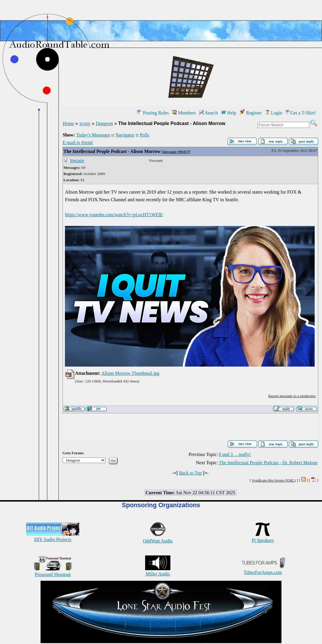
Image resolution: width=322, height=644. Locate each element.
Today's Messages (93, 135)
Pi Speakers (263, 538)
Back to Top (190, 473)
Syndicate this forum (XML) (274, 480)
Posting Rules (153, 113)
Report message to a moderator (292, 396)
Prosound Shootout (53, 572)
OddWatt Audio (158, 538)
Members (184, 113)
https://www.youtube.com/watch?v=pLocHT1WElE (114, 215)
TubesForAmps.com (263, 570)
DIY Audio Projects (53, 537)
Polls (145, 135)
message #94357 (176, 152)
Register (251, 113)
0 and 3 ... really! (235, 454)
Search (209, 113)
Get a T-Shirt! (301, 113)
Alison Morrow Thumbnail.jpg (130, 373)
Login (274, 113)
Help (229, 113)
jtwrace (77, 160)
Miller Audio (158, 571)
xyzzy (85, 123)
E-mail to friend (78, 143)
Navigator (125, 135)
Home (68, 123)
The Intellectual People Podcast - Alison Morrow (112, 151)
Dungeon (104, 123)
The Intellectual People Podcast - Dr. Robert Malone (268, 463)
